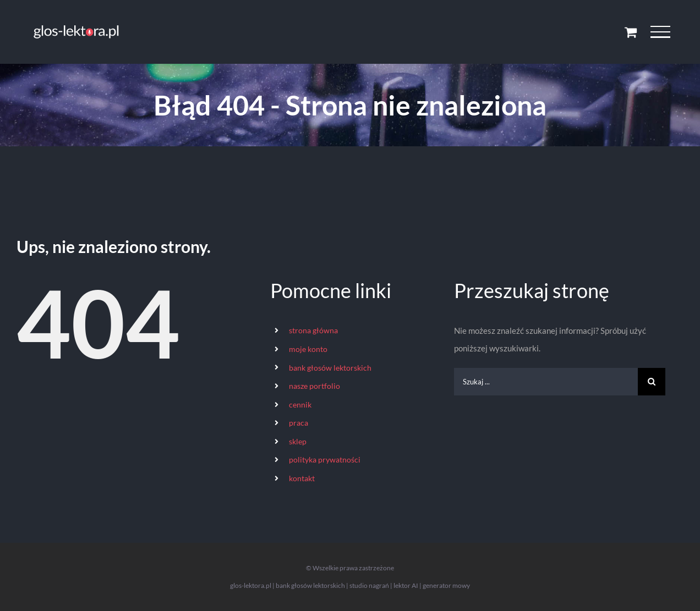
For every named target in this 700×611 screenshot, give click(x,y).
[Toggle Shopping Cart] (631, 32)
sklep (298, 441)
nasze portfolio (315, 386)
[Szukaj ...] (546, 382)
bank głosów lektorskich (330, 368)
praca (299, 423)
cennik (300, 404)
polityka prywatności (325, 459)
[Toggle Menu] (660, 32)
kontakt (302, 478)
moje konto (308, 349)
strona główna (313, 330)
